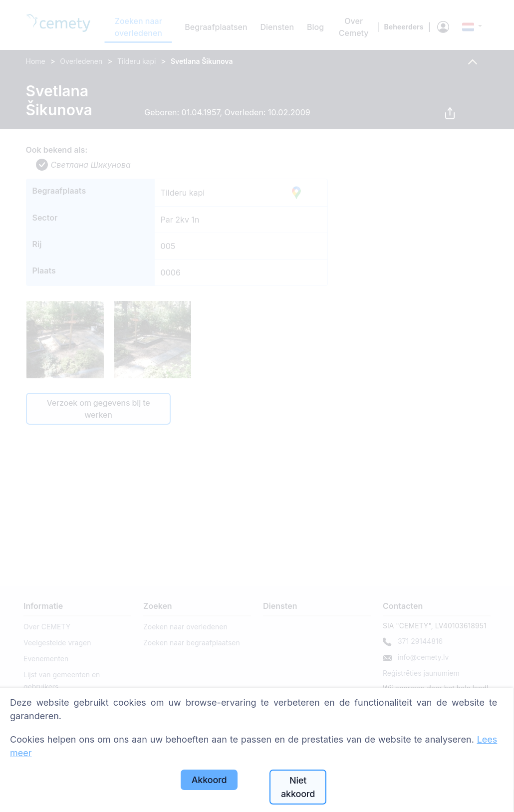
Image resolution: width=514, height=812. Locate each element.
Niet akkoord (298, 787)
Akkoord (209, 780)
